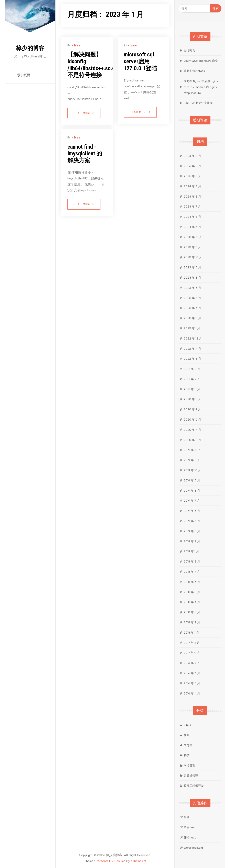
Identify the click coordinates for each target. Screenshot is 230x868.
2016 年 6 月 (192, 673)
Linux (187, 725)
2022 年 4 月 (192, 349)
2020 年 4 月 (192, 430)
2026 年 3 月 (192, 156)
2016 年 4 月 (192, 693)
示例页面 (24, 75)
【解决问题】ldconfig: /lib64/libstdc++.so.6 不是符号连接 (91, 65)
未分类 (188, 745)
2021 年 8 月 (192, 369)
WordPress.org (193, 848)
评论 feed (190, 837)
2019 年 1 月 (191, 551)
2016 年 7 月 (192, 663)
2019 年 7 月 (192, 500)
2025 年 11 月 (192, 176)
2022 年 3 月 (192, 359)
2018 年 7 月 (192, 572)
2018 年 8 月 (192, 561)
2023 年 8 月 (192, 277)
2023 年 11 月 (192, 247)
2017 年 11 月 (192, 643)
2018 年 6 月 (192, 582)
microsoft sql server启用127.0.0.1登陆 (140, 61)
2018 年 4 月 (192, 602)
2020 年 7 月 (192, 409)
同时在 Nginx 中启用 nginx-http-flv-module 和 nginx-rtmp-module (202, 87)
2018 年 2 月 (192, 622)
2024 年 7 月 (192, 206)
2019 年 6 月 (192, 511)
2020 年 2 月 (192, 440)
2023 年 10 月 (193, 257)
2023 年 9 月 (192, 267)
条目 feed (190, 827)
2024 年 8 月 (192, 196)
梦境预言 (189, 51)
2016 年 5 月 (192, 683)
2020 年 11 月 (192, 399)
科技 (187, 755)
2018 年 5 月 (192, 592)
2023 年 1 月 (192, 328)
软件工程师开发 (194, 786)
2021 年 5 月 (192, 389)
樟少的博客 (30, 48)
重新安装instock (194, 71)
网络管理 (189, 765)
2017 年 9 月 (192, 653)
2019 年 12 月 (192, 450)
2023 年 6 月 (192, 288)
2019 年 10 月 (192, 470)
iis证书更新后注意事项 (198, 103)
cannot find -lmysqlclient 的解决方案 (85, 154)
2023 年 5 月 (192, 298)
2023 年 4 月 (192, 308)
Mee (78, 45)
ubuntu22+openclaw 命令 (201, 61)
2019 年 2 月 (192, 541)
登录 (187, 817)
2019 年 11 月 (192, 460)
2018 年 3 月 (192, 612)
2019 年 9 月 (192, 480)
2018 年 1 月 (191, 632)
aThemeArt (138, 861)
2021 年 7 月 (192, 379)
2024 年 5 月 (192, 227)
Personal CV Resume (111, 861)
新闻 (187, 735)
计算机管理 (191, 775)
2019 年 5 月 (192, 521)
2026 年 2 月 (192, 166)
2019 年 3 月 (192, 531)
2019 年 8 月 (192, 491)
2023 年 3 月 (192, 318)
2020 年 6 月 (192, 419)
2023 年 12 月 (193, 237)
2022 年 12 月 (193, 338)
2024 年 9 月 (192, 186)
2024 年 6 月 (192, 217)
